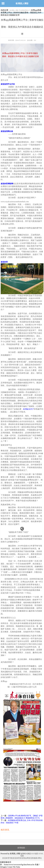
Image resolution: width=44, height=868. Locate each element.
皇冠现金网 (24, 858)
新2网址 (39, 858)
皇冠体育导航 (8, 858)
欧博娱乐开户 (29, 409)
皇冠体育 (16, 858)
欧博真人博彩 (22, 4)
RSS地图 (35, 854)
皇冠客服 (32, 858)
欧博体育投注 (25, 10)
